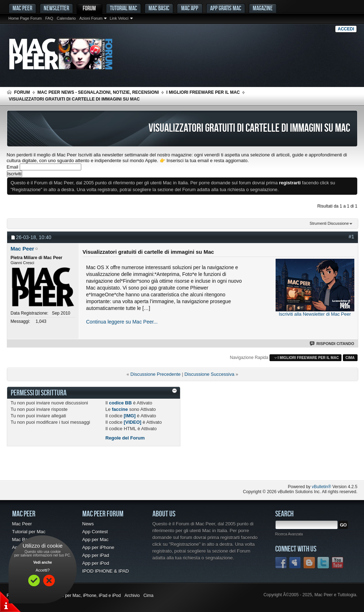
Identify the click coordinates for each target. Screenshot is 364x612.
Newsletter (56, 8)
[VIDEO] (133, 422)
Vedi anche (43, 562)
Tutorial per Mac (29, 532)
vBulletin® (321, 487)
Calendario (66, 18)
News (88, 524)
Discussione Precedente (155, 374)
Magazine (263, 8)
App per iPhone (98, 547)
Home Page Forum (25, 18)
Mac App (190, 8)
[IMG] (130, 416)
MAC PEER (22, 8)
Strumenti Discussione (329, 223)
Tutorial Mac (123, 8)
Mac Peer (22, 524)
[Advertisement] (91, 466)
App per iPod (96, 563)
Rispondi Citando (332, 344)
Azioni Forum (91, 18)
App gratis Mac (226, 8)
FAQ (49, 18)
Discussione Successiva (209, 374)
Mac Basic (159, 8)
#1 (351, 237)
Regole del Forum (125, 438)
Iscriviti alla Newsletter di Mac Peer (315, 314)
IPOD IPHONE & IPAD (106, 571)
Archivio (132, 596)
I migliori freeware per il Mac (203, 92)
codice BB (121, 403)
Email (13, 167)
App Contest (95, 532)
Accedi (346, 29)
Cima (350, 358)
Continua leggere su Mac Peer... (122, 322)
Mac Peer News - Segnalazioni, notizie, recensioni (98, 92)
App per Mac (96, 540)
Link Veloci (119, 18)
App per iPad (96, 555)
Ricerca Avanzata (289, 534)
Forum (89, 8)
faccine (120, 409)
